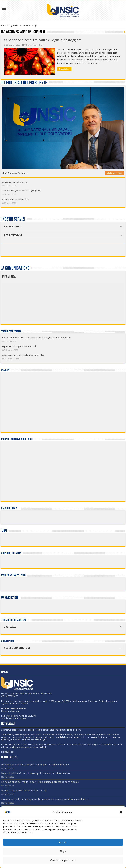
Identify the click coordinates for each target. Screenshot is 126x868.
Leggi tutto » (64, 69)
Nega (63, 851)
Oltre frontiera (30, 45)
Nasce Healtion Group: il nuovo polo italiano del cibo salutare (36, 773)
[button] (121, 812)
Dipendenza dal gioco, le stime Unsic (20, 346)
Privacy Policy (8, 752)
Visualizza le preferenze (63, 860)
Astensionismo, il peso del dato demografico (23, 355)
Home (3, 25)
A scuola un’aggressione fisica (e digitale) (22, 191)
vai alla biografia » (114, 173)
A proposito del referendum (16, 199)
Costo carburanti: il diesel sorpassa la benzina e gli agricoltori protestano (37, 338)
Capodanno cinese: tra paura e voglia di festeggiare (43, 40)
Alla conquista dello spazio (15, 182)
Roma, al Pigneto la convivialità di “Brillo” (25, 791)
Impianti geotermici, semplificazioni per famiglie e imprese (35, 765)
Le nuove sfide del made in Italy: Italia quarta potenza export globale (40, 782)
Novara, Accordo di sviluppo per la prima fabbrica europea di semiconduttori (45, 799)
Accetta (63, 842)
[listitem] (75, 300)
